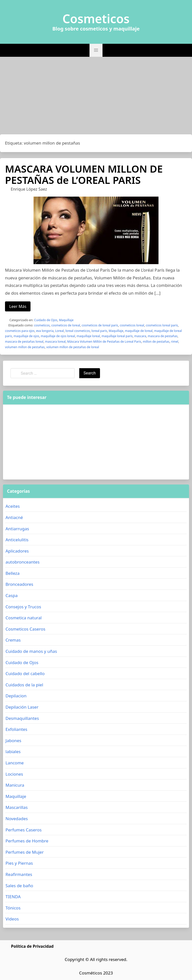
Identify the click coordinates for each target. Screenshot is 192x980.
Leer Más (18, 306)
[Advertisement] (96, 97)
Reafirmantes (19, 874)
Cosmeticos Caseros (25, 629)
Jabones (13, 741)
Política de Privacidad (32, 946)
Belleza (12, 573)
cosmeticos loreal (132, 325)
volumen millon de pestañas (25, 347)
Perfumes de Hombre (27, 841)
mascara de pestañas (163, 336)
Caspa (11, 595)
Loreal (60, 331)
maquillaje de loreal (139, 331)
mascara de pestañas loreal (24, 342)
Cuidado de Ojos (46, 320)
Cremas (13, 640)
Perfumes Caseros (23, 830)
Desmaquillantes (22, 718)
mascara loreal (55, 342)
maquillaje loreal (88, 336)
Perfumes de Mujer (25, 852)
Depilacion (16, 696)
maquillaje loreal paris (117, 336)
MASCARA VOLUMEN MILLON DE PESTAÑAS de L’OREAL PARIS (84, 174)
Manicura (15, 785)
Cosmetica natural (24, 618)
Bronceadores (19, 584)
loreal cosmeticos (78, 331)
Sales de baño (19, 886)
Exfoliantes (16, 729)
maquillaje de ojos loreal (58, 336)
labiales (13, 752)
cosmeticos (42, 325)
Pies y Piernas (19, 863)
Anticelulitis (17, 540)
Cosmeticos (96, 19)
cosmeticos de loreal (66, 325)
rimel (175, 342)
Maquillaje (66, 320)
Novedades (17, 819)
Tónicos (13, 908)
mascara (140, 336)
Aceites (13, 506)
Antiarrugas (17, 529)
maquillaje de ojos (26, 336)
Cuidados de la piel (24, 685)
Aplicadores (17, 551)
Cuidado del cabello (25, 673)
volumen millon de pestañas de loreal (73, 347)
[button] (96, 50)
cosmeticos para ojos (20, 331)
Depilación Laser (22, 707)
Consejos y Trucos (23, 607)
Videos (12, 919)
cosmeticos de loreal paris (100, 325)
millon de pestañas (156, 342)
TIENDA (13, 897)
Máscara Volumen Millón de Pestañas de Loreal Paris (104, 342)
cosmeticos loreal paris (162, 325)
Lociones (14, 774)
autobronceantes (22, 562)
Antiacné (14, 517)
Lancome (15, 763)
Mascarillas (17, 807)
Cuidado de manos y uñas (31, 651)
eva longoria (45, 331)
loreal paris (99, 331)
